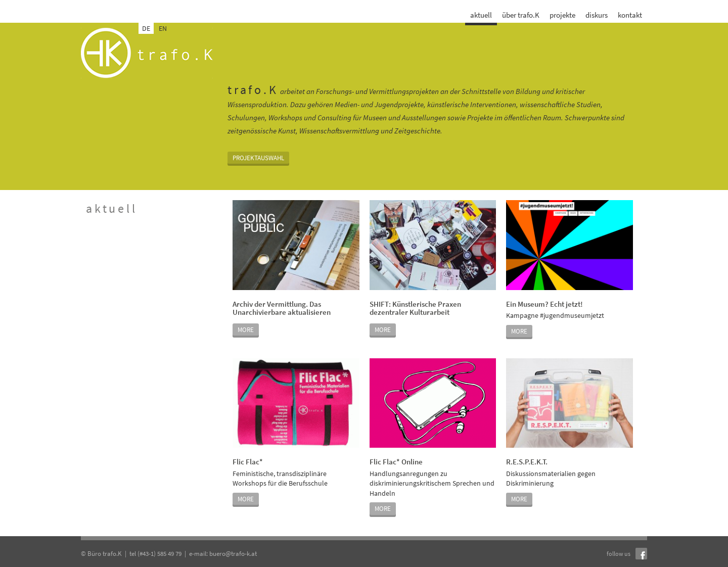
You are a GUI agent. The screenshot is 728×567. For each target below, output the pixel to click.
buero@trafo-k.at (233, 554)
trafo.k (147, 53)
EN (163, 28)
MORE (246, 330)
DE (146, 28)
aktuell (481, 15)
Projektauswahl (258, 158)
